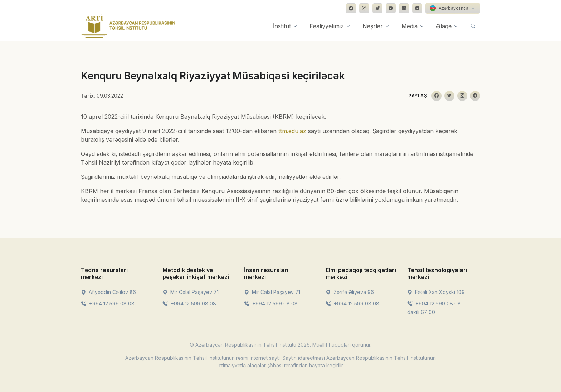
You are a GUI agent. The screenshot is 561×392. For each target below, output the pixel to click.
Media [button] (409, 26)
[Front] (128, 26)
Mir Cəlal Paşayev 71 (191, 292)
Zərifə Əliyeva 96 (350, 292)
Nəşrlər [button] (373, 26)
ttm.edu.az (292, 131)
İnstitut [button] (282, 26)
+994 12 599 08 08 (108, 303)
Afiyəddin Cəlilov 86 (108, 292)
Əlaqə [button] (444, 26)
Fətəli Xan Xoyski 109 (436, 292)
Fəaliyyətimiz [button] (327, 26)
